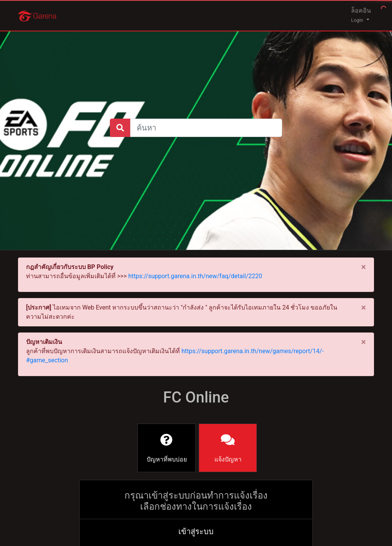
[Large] (206, 128)
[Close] (363, 267)
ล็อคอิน (361, 15)
